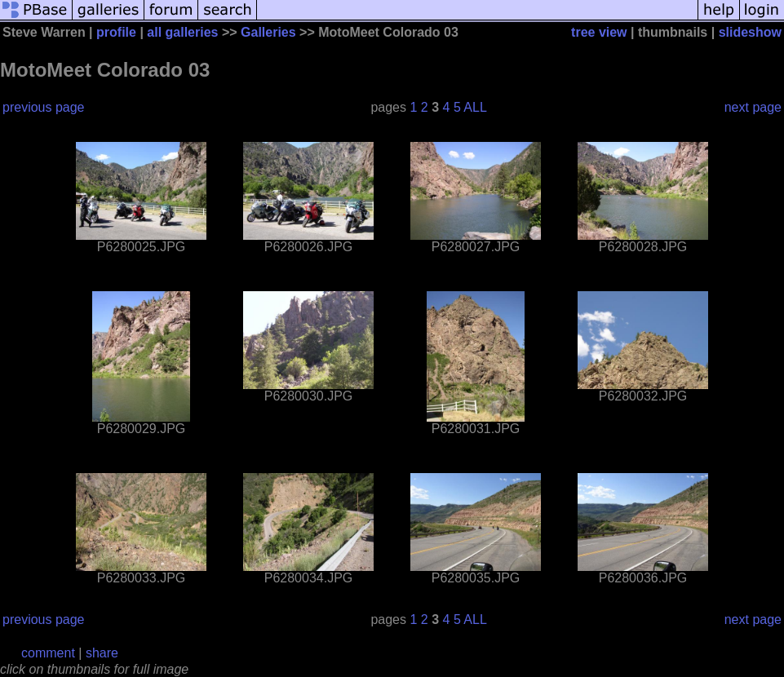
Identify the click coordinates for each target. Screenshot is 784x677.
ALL (475, 107)
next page (753, 107)
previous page (44, 107)
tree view (599, 32)
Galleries (268, 32)
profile (116, 32)
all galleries (182, 32)
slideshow (750, 32)
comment (48, 653)
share (102, 653)
